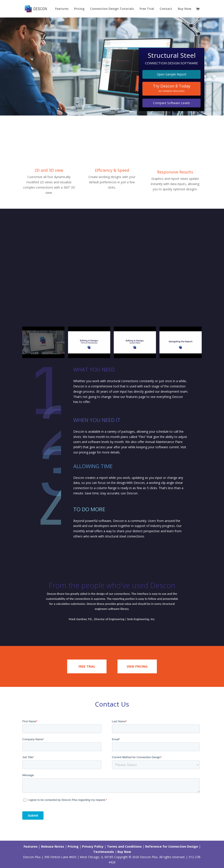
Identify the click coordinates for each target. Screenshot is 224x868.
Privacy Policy (93, 846)
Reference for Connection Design (172, 846)
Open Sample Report (172, 74)
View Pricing (137, 666)
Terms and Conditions (124, 846)
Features (62, 9)
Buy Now (185, 9)
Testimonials (104, 852)
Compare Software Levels (171, 103)
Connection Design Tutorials (112, 9)
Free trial (87, 666)
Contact (166, 9)
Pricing (79, 9)
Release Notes (53, 846)
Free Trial (147, 9)
